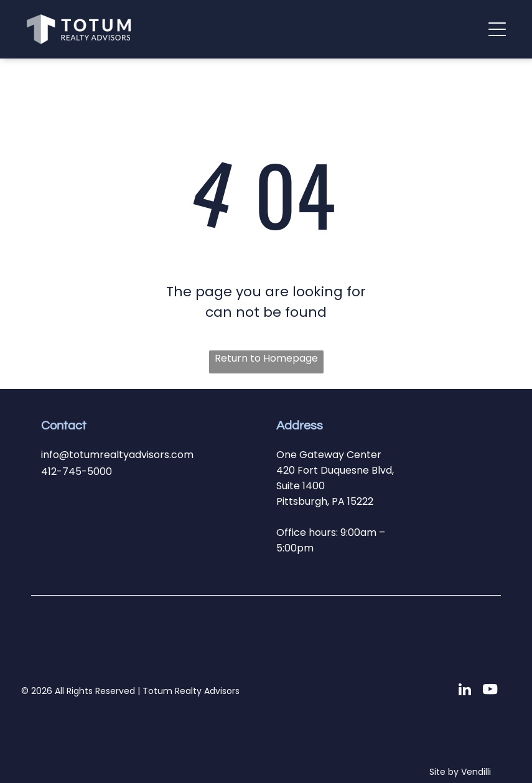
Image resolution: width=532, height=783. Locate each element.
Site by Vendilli (460, 772)
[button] (497, 29)
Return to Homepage (266, 358)
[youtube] (490, 691)
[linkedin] (465, 691)
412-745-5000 (77, 471)
